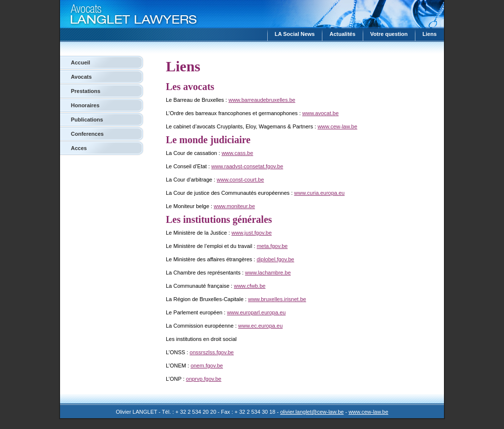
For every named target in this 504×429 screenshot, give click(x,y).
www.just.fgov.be (252, 233)
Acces (79, 148)
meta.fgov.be (272, 246)
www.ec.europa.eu (261, 326)
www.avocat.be (320, 113)
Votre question (389, 34)
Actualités (342, 34)
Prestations (86, 91)
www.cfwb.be (250, 286)
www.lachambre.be (268, 273)
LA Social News (295, 34)
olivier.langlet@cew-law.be (312, 412)
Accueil (80, 62)
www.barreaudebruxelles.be (262, 100)
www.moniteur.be (234, 206)
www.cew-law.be (337, 126)
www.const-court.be (240, 180)
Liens (429, 34)
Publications (87, 120)
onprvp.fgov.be (204, 379)
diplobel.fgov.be (275, 259)
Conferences (87, 134)
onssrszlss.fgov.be (212, 352)
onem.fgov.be (207, 366)
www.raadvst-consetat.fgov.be (247, 166)
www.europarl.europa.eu (256, 312)
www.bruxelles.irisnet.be (277, 299)
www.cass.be (237, 153)
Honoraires (85, 105)
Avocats (81, 77)
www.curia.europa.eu (320, 193)
